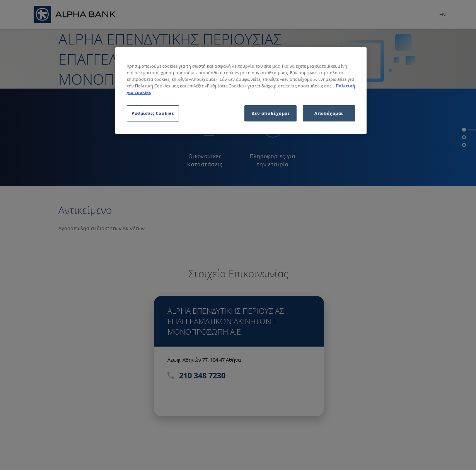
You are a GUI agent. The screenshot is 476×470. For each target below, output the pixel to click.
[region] (241, 91)
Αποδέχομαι (329, 113)
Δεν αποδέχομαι (271, 113)
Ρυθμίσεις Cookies (153, 113)
